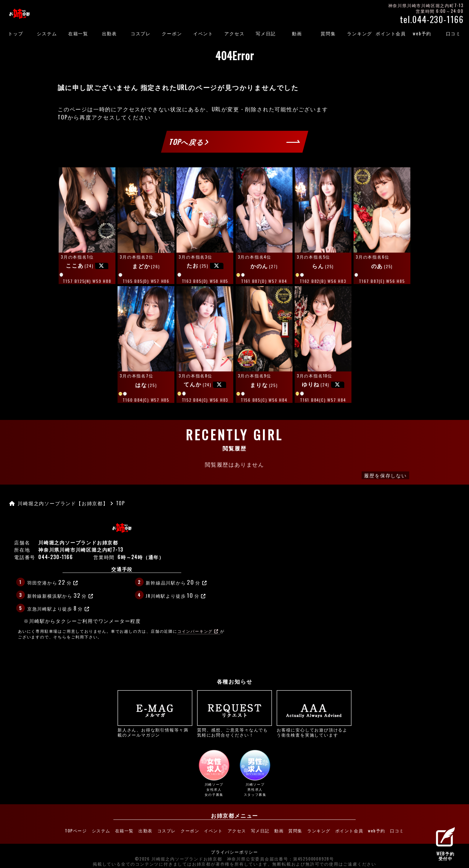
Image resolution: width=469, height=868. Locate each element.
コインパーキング (198, 631)
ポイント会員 (391, 33)
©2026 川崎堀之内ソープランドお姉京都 (179, 856)
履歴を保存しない (385, 475)
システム (47, 33)
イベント (203, 33)
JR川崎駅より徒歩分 (176, 595)
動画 (297, 33)
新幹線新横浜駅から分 (60, 595)
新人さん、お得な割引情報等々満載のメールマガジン (155, 714)
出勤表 (109, 33)
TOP (63, 117)
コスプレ (141, 33)
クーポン (172, 33)
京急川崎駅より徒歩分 (58, 608)
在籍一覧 (78, 33)
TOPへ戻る (189, 141)
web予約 (422, 33)
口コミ (453, 33)
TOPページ (57, 829)
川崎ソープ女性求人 (214, 773)
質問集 (328, 33)
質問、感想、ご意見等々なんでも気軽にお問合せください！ (234, 714)
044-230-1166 (56, 557)
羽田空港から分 (53, 582)
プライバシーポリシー (234, 849)
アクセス (234, 33)
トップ (16, 33)
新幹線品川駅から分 (176, 582)
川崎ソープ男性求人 (255, 773)
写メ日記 (266, 33)
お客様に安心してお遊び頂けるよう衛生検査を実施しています (314, 714)
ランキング (360, 33)
